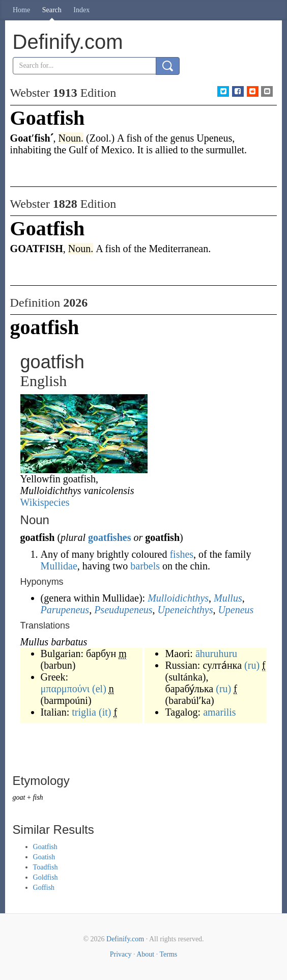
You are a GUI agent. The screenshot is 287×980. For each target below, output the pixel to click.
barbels (145, 566)
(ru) (252, 665)
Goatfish (45, 847)
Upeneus (236, 610)
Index (81, 10)
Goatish (44, 857)
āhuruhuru (216, 654)
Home (21, 10)
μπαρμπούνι (65, 689)
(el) (99, 689)
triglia (84, 712)
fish (38, 797)
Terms (168, 954)
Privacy (121, 954)
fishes (181, 554)
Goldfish (46, 877)
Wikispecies (45, 502)
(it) (105, 712)
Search (52, 10)
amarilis (219, 712)
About (145, 954)
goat (19, 797)
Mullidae (59, 566)
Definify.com (125, 939)
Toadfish (46, 867)
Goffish (44, 888)
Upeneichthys (185, 610)
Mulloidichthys (178, 598)
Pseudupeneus (123, 610)
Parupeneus (65, 610)
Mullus (228, 598)
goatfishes (109, 537)
